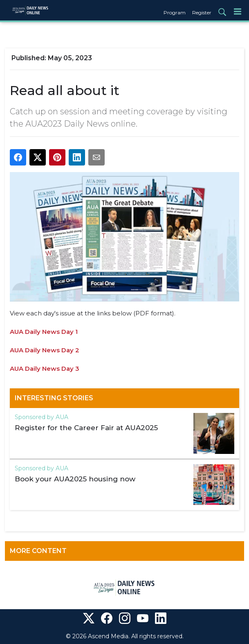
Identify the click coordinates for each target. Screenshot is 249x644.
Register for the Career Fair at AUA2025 (86, 428)
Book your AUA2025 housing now (75, 479)
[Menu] (238, 11)
